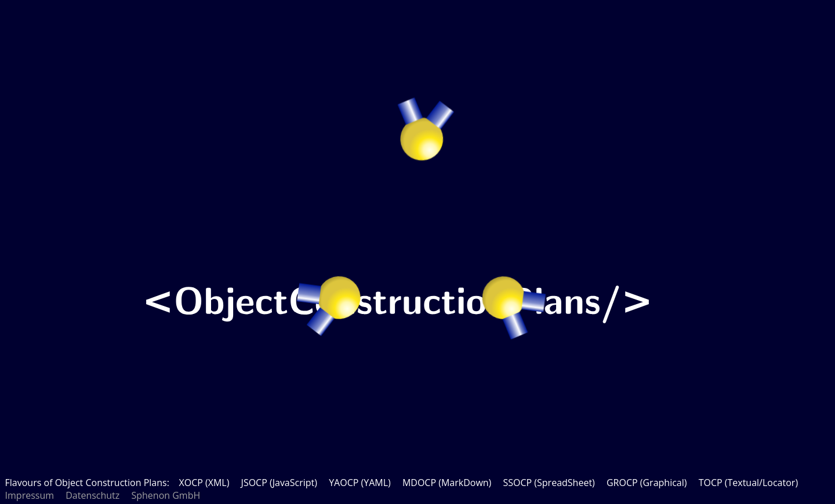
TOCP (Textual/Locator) (748, 483)
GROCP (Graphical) (647, 483)
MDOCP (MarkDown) (447, 483)
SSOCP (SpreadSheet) (549, 483)
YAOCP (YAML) (360, 483)
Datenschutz (92, 495)
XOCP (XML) (204, 483)
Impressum (30, 495)
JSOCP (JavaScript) (279, 483)
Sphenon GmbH (166, 495)
